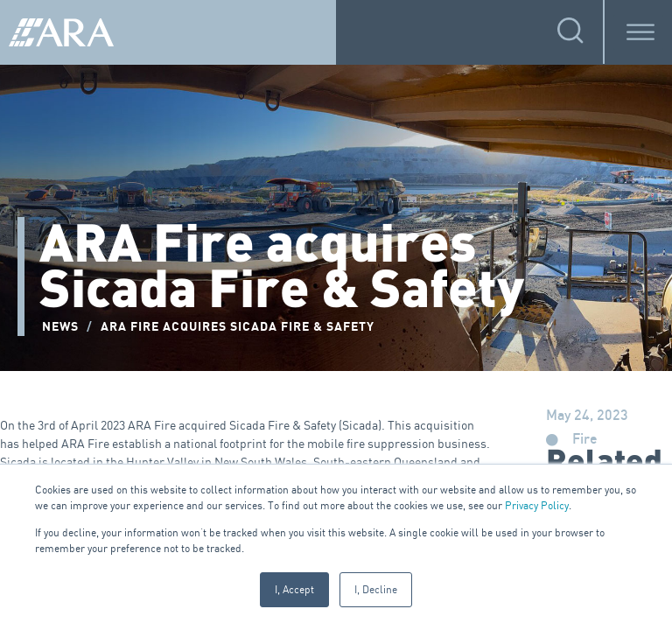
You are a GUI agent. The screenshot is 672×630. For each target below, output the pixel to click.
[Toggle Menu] (640, 32)
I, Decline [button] (376, 589)
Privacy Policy (537, 505)
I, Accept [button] (294, 589)
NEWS (60, 327)
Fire (585, 440)
